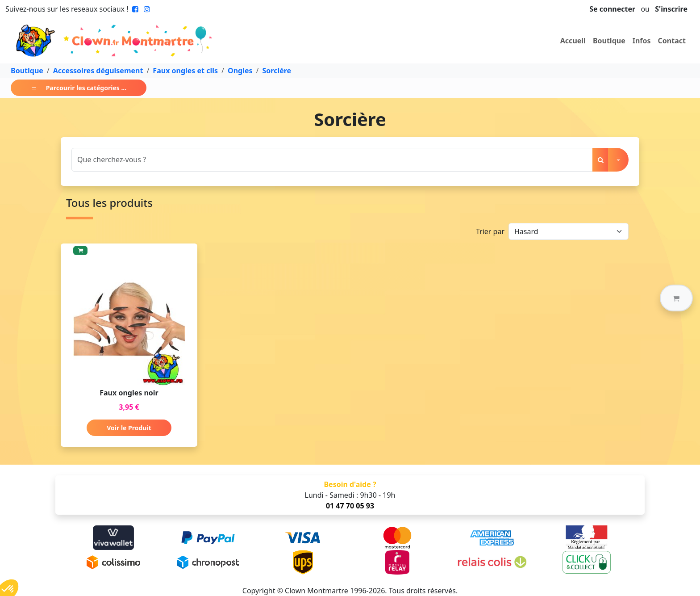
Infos (642, 41)
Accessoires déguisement (98, 71)
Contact (672, 41)
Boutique (609, 41)
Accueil (573, 41)
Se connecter (612, 9)
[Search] (332, 160)
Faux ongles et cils (185, 71)
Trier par (490, 231)
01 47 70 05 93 (350, 506)
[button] (676, 298)
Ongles (240, 71)
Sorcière (277, 71)
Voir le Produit (129, 428)
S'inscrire (671, 9)
